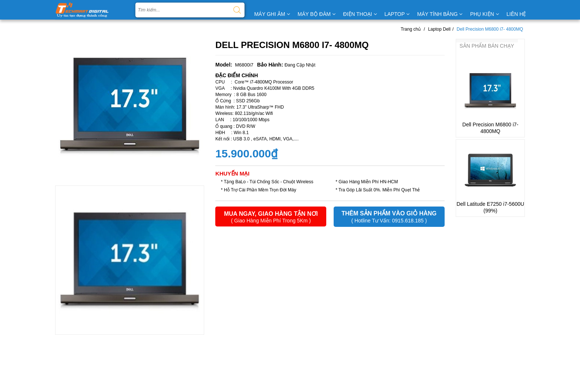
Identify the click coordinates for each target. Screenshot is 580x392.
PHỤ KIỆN (485, 14)
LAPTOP (397, 14)
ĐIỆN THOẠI (360, 14)
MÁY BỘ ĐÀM (317, 14)
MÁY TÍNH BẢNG (440, 14)
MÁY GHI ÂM (272, 14)
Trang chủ (411, 29)
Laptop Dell (439, 29)
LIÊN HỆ (516, 14)
